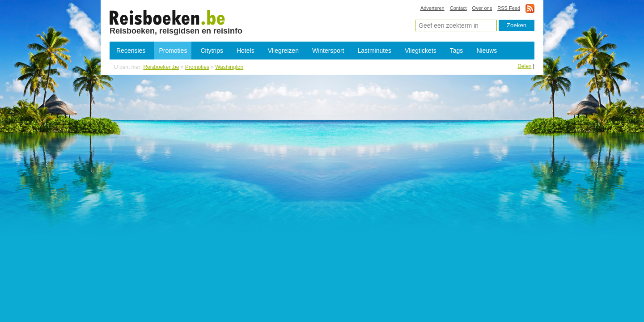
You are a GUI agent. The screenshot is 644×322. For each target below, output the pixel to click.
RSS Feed (509, 8)
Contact (458, 8)
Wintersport (328, 51)
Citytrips (212, 51)
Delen (524, 66)
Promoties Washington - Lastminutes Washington (167, 17)
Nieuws (487, 51)
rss (530, 8)
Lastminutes (375, 51)
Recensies (131, 51)
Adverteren (432, 8)
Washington (229, 67)
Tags (457, 51)
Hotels (246, 51)
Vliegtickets (421, 51)
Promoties (173, 51)
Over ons (482, 8)
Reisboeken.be (161, 67)
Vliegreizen (283, 51)
